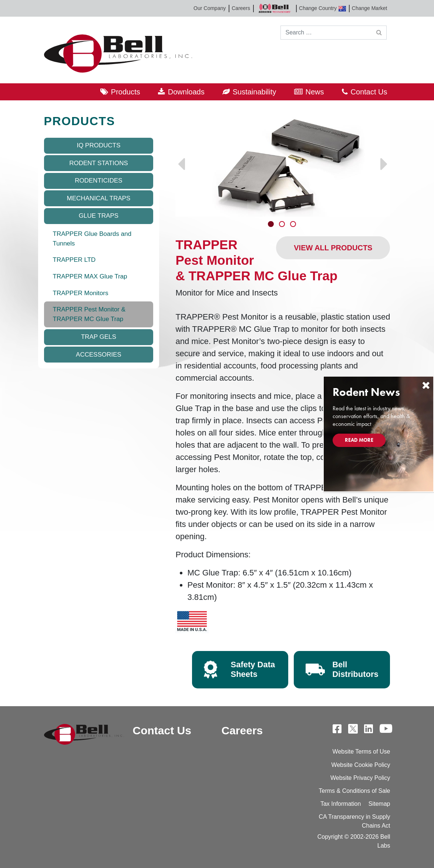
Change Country (322, 8)
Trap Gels (99, 337)
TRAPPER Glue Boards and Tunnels (92, 239)
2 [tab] (283, 225)
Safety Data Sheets (253, 669)
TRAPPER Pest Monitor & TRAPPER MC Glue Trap (89, 314)
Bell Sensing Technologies (275, 8)
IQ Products (98, 145)
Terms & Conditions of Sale (355, 791)
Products (126, 92)
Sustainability (255, 92)
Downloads (186, 92)
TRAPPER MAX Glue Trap (90, 276)
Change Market (370, 8)
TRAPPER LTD (74, 260)
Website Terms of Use (361, 752)
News (315, 92)
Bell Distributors (355, 669)
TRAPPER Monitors (81, 293)
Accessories (99, 355)
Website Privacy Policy (360, 778)
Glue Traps (99, 216)
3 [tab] (294, 225)
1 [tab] (272, 225)
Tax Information (341, 804)
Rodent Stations (99, 163)
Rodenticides (98, 181)
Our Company (210, 8)
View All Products (333, 248)
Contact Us (369, 92)
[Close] (426, 385)
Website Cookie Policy (361, 765)
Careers (241, 8)
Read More (359, 440)
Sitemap (379, 804)
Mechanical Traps (99, 198)
